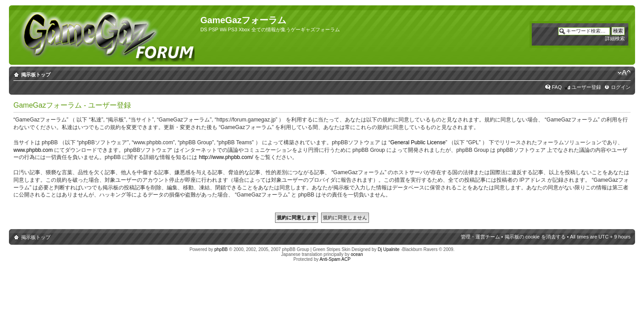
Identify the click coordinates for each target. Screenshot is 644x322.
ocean (357, 254)
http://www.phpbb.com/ (226, 157)
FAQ (557, 87)
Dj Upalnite (388, 249)
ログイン (621, 87)
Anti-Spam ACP (335, 259)
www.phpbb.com (33, 150)
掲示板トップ (36, 75)
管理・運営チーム (480, 237)
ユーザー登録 (586, 87)
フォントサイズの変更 (624, 73)
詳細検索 (615, 38)
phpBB (221, 249)
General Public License (418, 142)
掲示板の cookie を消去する (535, 237)
